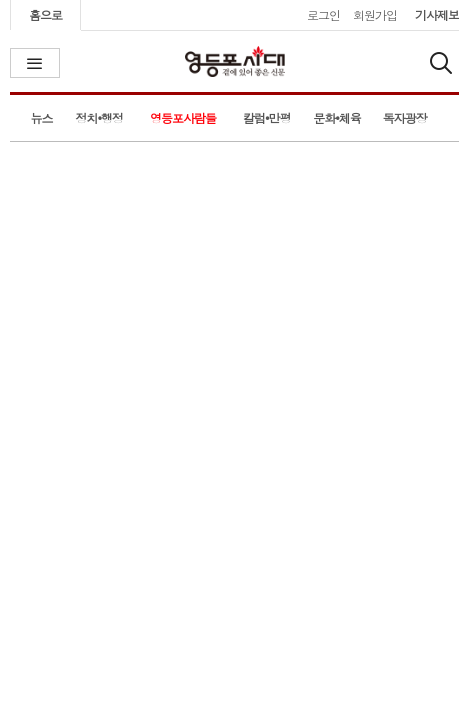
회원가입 (375, 14)
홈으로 (45, 14)
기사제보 (437, 14)
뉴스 (41, 117)
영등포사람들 (183, 117)
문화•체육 (337, 117)
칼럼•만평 (267, 117)
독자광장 (405, 117)
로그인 (323, 14)
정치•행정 (100, 117)
